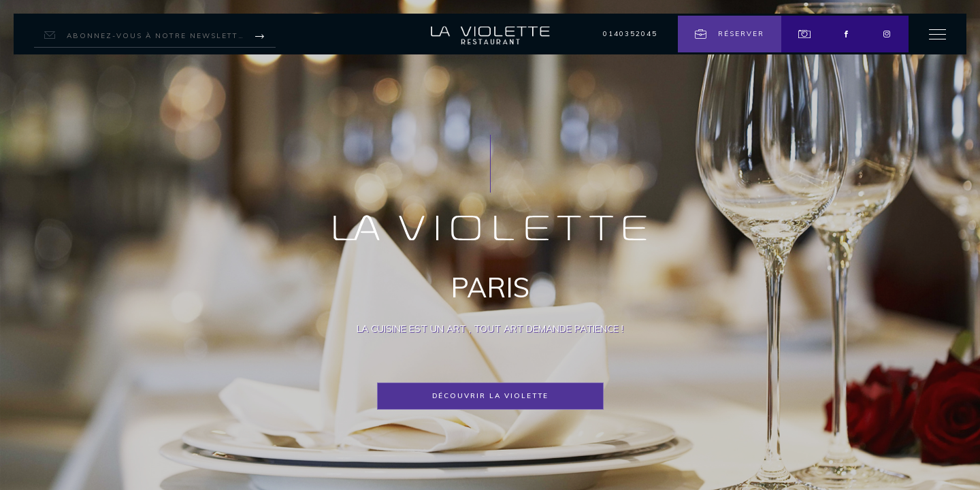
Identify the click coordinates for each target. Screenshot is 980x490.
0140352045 (630, 34)
